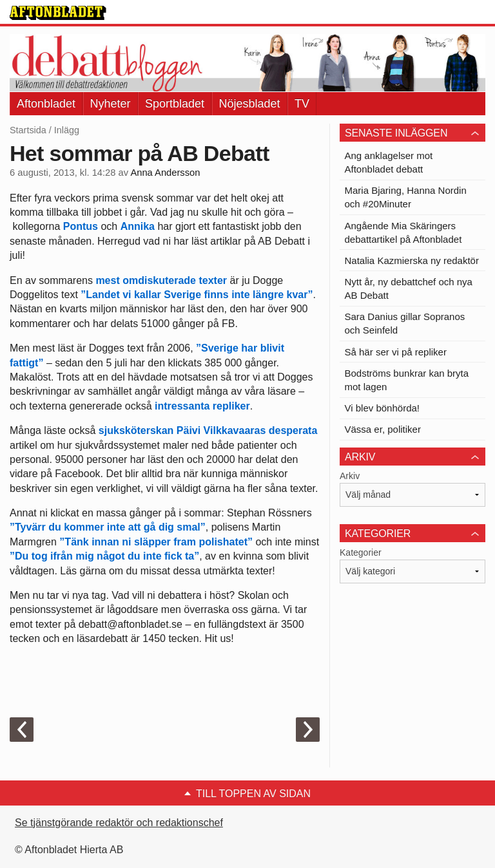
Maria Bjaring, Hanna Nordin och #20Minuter (406, 197)
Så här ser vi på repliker (396, 352)
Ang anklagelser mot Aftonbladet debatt (389, 162)
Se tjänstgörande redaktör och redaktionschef (119, 823)
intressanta (182, 406)
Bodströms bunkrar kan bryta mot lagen (407, 380)
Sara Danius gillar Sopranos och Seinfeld (405, 323)
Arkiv (350, 476)
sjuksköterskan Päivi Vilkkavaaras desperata (208, 430)
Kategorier (361, 552)
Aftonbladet (46, 104)
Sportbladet (175, 104)
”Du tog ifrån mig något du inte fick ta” (104, 556)
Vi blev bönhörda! (382, 408)
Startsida (28, 130)
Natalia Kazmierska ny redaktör (412, 260)
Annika (138, 226)
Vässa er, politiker (383, 429)
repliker (231, 406)
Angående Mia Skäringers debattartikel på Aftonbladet (403, 232)
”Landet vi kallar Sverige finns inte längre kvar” (197, 295)
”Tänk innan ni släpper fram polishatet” (156, 542)
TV (302, 104)
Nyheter (111, 104)
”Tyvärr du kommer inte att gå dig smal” (108, 527)
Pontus (81, 226)
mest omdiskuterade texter (161, 280)
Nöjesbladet (250, 104)
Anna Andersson (165, 173)
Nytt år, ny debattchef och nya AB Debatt (409, 288)
